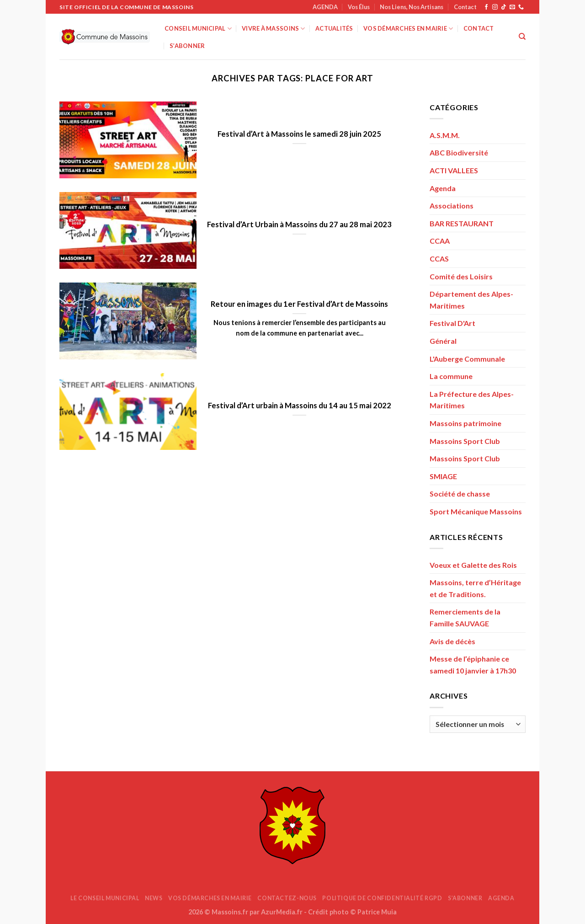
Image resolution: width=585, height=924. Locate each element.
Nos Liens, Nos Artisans (412, 7)
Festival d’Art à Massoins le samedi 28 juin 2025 (299, 134)
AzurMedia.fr (282, 912)
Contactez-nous (287, 898)
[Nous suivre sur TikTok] (504, 7)
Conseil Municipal (198, 29)
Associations (452, 206)
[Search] (522, 37)
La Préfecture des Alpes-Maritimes (472, 400)
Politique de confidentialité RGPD (382, 898)
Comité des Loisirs (461, 276)
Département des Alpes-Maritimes (471, 300)
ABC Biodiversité (459, 152)
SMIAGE (443, 476)
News (154, 898)
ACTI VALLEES (454, 170)
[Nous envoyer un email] (512, 7)
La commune (451, 376)
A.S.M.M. (445, 135)
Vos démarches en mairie (408, 29)
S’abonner (187, 46)
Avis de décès (452, 641)
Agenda (443, 188)
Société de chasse (460, 494)
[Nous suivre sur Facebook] (486, 7)
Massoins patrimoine (465, 423)
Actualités (334, 28)
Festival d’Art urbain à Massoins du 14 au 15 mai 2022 (300, 406)
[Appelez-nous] (521, 7)
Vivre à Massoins (274, 29)
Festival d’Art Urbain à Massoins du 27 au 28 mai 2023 (299, 224)
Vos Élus (359, 7)
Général (443, 341)
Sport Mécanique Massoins (476, 511)
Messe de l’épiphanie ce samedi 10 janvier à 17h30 (473, 665)
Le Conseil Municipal (105, 898)
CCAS (439, 259)
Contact (465, 7)
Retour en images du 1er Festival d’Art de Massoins (299, 304)
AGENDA (325, 7)
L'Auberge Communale (467, 359)
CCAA (440, 241)
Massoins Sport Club (465, 441)
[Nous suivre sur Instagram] (495, 7)
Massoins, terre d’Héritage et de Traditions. (475, 588)
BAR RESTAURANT (462, 223)
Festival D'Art (452, 323)
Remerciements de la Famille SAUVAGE (465, 617)
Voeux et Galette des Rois (473, 565)
